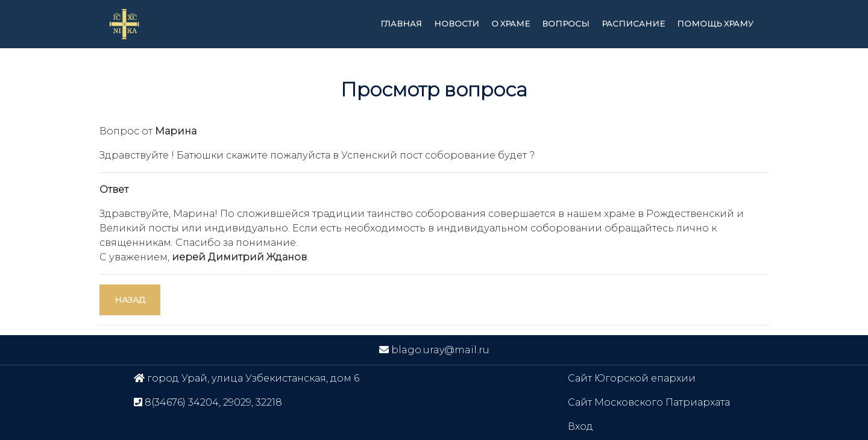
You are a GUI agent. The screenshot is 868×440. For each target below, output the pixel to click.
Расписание (633, 24)
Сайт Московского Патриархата (649, 402)
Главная (401, 24)
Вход (580, 426)
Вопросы (566, 24)
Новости (457, 24)
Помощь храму (715, 24)
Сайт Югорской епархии (632, 378)
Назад (130, 300)
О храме (511, 24)
